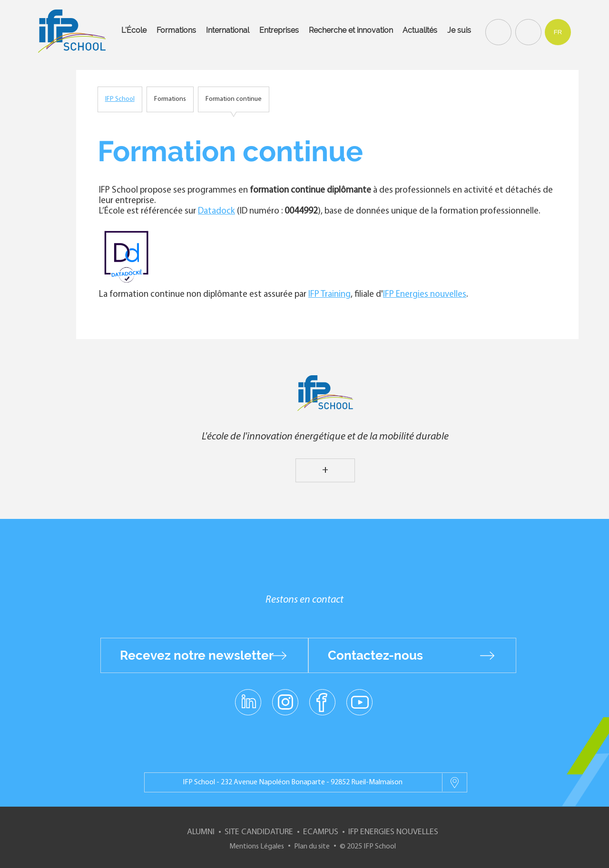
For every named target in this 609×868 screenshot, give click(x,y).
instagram (285, 702)
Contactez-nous (375, 655)
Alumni (201, 832)
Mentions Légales (257, 847)
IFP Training (329, 295)
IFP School (120, 99)
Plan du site (312, 847)
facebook (322, 702)
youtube (359, 702)
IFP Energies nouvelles (425, 295)
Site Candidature (259, 832)
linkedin (248, 696)
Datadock (216, 211)
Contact (527, 31)
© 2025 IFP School (368, 847)
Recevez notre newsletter (197, 655)
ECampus (321, 832)
